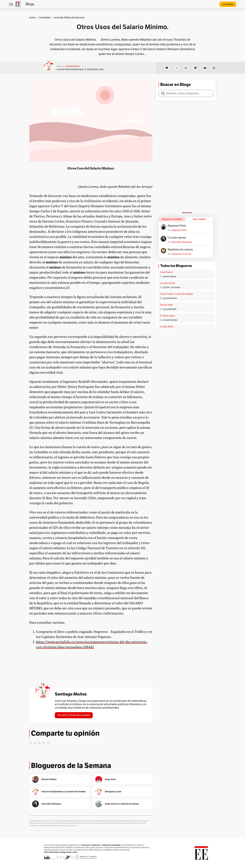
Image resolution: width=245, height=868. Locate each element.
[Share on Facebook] (167, 68)
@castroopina (170, 276)
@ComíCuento (170, 298)
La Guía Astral (167, 327)
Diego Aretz (110, 779)
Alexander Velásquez (182, 242)
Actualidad (45, 18)
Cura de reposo (177, 238)
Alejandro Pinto (177, 226)
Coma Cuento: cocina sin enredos (176, 294)
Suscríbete (228, 4)
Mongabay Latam (113, 792)
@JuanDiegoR (170, 309)
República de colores (180, 250)
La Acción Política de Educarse (70, 69)
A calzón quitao (168, 316)
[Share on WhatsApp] (186, 68)
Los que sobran (168, 283)
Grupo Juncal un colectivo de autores (122, 804)
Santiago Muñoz (73, 66)
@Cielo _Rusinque (172, 287)
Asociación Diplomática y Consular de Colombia (64, 792)
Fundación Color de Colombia (181, 254)
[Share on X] (176, 68)
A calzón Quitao (170, 320)
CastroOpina (166, 272)
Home (32, 18)
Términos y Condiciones (91, 845)
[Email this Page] (205, 68)
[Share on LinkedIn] (195, 68)
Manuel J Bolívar (49, 779)
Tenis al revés (166, 305)
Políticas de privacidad (111, 845)
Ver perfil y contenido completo (74, 715)
